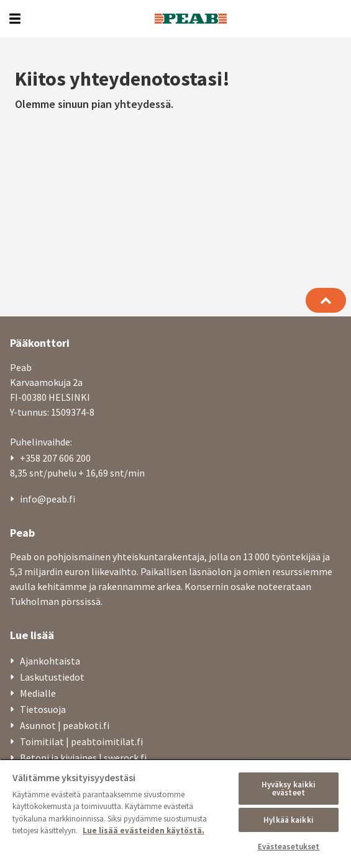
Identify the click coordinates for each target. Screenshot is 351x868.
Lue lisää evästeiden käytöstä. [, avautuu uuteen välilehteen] (144, 830)
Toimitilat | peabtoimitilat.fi (81, 741)
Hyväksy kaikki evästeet (289, 789)
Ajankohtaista (50, 661)
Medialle (38, 693)
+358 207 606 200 (55, 458)
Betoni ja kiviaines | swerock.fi (83, 758)
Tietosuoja (43, 709)
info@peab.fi (48, 499)
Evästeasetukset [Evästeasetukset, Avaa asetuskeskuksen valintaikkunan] (289, 847)
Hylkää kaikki (289, 820)
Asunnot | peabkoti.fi (65, 725)
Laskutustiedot (52, 677)
